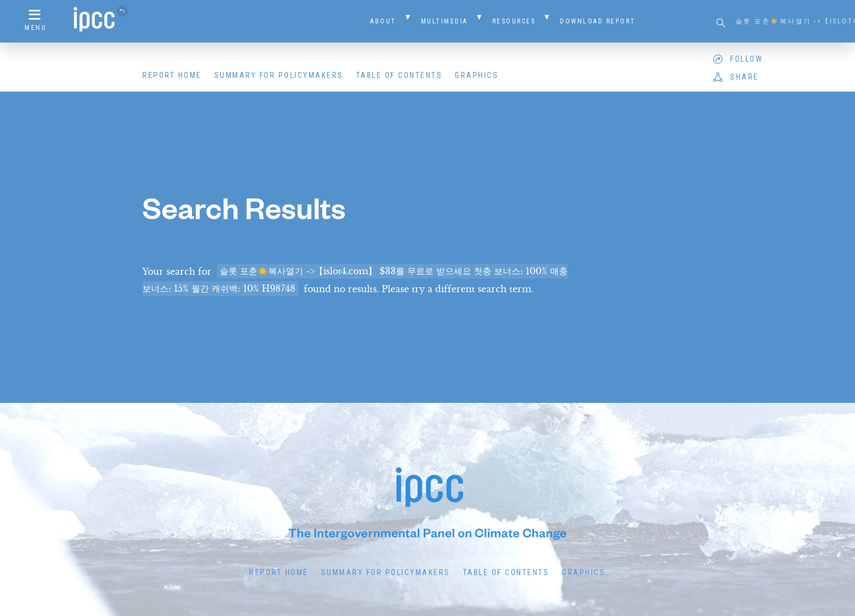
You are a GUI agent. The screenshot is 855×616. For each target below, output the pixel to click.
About (383, 21)
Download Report (598, 21)
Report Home (172, 75)
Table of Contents (399, 75)
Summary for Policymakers (279, 75)
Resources (514, 21)
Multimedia (444, 21)
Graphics (477, 75)
